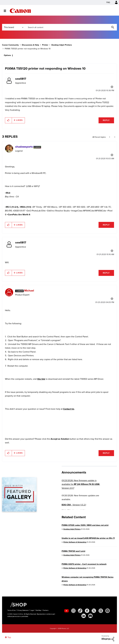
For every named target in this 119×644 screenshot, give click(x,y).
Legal (32, 610)
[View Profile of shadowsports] (24, 147)
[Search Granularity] (14, 27)
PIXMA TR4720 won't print (73, 551)
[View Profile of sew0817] (21, 79)
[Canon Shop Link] (17, 605)
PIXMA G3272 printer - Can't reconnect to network (84, 564)
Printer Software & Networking (75, 542)
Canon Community (20, 11)
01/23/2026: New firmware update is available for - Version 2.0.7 (81, 484)
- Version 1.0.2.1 (74, 505)
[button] (8, 120)
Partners (46, 610)
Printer (45, 45)
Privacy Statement (23, 610)
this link (41, 379)
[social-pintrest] (108, 611)
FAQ (108, 2)
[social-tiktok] (80, 611)
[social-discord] (90, 616)
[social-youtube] (66, 611)
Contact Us (69, 409)
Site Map (38, 610)
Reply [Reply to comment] (106, 225)
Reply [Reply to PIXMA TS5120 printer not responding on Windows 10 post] (106, 120)
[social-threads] (101, 611)
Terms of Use (12, 610)
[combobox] (71, 27)
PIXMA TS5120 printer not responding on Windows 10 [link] (28, 49)
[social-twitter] (94, 611)
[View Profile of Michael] (29, 291)
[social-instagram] (73, 611)
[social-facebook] (87, 611)
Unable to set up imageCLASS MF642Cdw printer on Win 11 (88, 538)
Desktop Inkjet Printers (62, 45)
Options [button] (7, 55)
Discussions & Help (30, 45)
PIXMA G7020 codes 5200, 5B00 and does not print (85, 525)
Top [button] (9, 637)
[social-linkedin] (84, 616)
